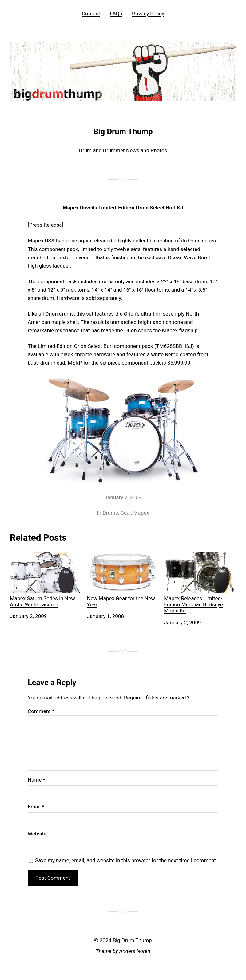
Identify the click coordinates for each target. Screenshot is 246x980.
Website (37, 834)
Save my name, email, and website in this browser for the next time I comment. (126, 860)
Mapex (141, 513)
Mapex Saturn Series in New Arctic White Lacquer (46, 580)
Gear (126, 513)
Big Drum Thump (123, 132)
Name (36, 780)
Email (36, 807)
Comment (41, 711)
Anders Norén (135, 951)
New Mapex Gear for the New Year (123, 580)
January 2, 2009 (123, 497)
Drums (110, 513)
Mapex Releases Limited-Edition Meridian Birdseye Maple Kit (200, 583)
